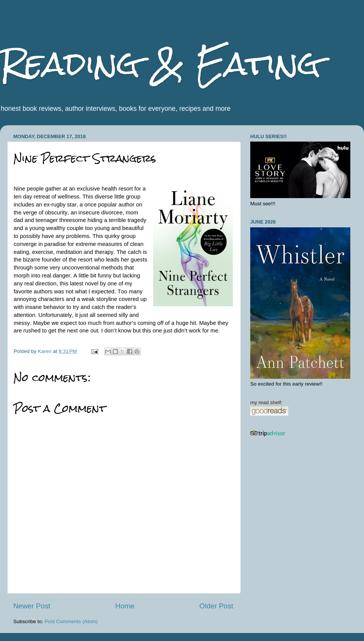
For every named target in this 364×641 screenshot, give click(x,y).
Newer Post (32, 606)
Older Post (216, 606)
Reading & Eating (160, 64)
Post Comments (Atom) (71, 621)
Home (125, 606)
